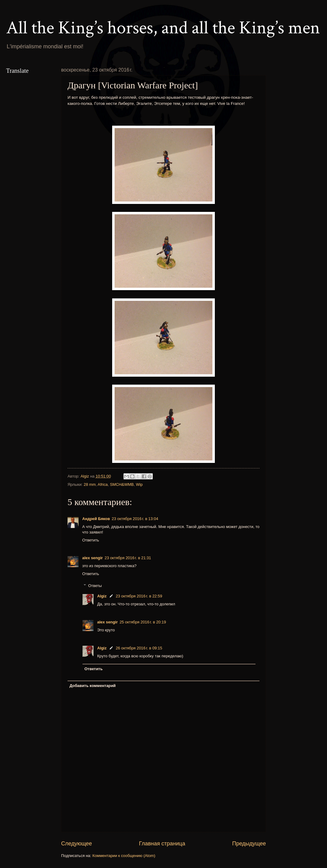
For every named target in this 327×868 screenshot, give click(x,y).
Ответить (91, 540)
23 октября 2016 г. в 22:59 (139, 596)
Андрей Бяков (96, 519)
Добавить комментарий (92, 686)
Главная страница (162, 844)
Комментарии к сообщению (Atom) (124, 856)
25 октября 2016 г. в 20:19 (143, 622)
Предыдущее (249, 844)
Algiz (102, 596)
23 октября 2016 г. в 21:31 (128, 558)
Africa (103, 484)
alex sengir (92, 558)
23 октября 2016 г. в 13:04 (135, 519)
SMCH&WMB (122, 484)
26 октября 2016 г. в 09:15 (139, 648)
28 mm (90, 484)
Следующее (77, 844)
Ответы (95, 585)
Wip (139, 484)
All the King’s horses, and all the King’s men (163, 28)
